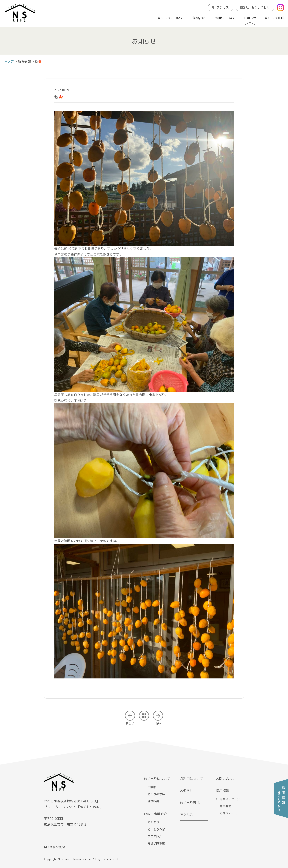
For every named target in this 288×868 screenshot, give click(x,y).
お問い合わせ (255, 7)
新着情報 (24, 61)
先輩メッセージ (230, 799)
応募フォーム (228, 813)
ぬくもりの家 (156, 829)
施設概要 (153, 801)
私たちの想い (156, 794)
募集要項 (225, 806)
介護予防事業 (156, 843)
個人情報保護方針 (55, 847)
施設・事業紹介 (155, 814)
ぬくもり (153, 822)
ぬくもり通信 (274, 18)
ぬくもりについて (170, 18)
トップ (9, 61)
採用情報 (222, 791)
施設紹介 (198, 18)
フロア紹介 (155, 836)
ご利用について (224, 18)
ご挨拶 (152, 787)
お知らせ (250, 18)
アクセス (220, 7)
